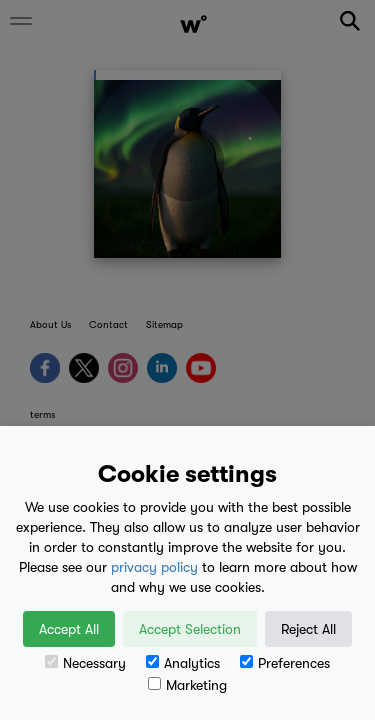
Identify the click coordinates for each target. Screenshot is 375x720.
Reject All (308, 629)
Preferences (285, 663)
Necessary (85, 663)
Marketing (187, 685)
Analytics (183, 663)
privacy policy (154, 567)
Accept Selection (190, 629)
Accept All (69, 629)
